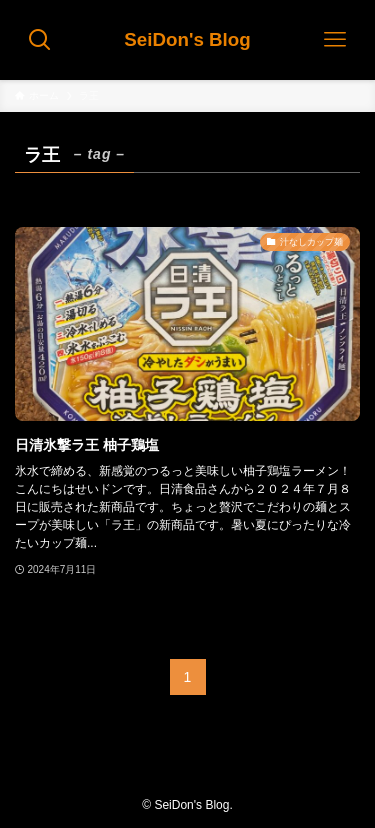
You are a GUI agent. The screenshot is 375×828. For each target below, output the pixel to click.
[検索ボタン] (40, 40)
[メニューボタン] (335, 40)
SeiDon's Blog (187, 40)
